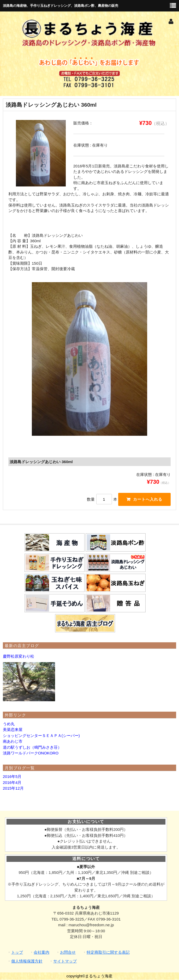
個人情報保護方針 (27, 962)
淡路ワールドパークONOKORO (31, 753)
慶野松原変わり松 (19, 657)
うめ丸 (9, 724)
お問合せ (68, 952)
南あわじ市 (13, 742)
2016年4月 (12, 783)
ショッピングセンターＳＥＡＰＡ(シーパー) (41, 736)
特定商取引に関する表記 (108, 952)
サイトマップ (65, 962)
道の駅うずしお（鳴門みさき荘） (32, 748)
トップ (17, 952)
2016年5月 (12, 777)
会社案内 (41, 952)
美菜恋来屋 (13, 730)
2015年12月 (13, 788)
